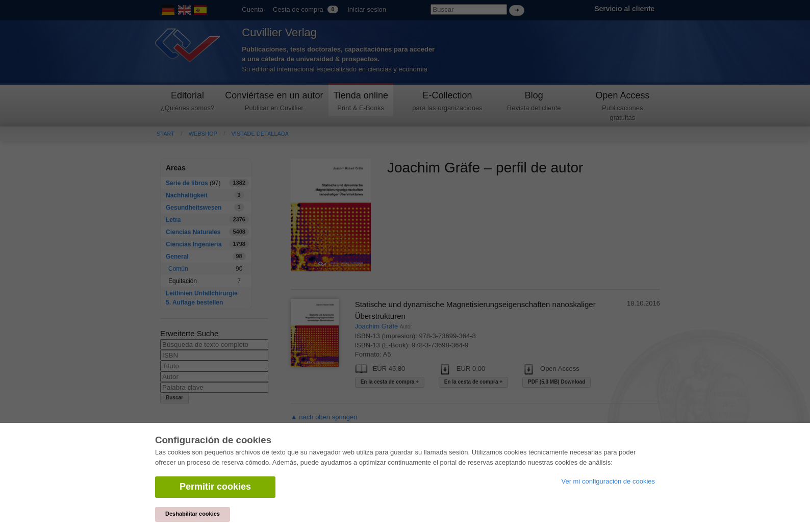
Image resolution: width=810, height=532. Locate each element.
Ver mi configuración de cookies (608, 481)
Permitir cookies (215, 487)
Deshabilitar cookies (193, 514)
